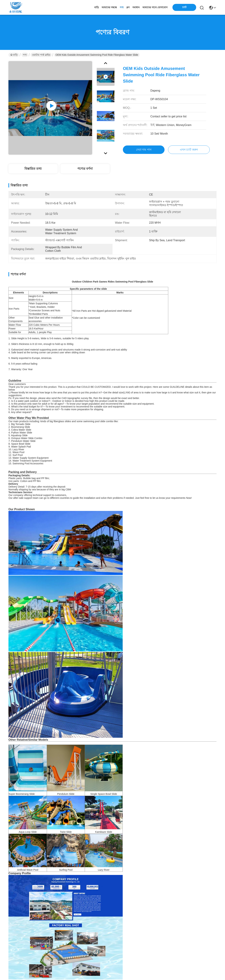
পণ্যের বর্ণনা (85, 169)
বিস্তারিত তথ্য (33, 169)
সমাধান (136, 7)
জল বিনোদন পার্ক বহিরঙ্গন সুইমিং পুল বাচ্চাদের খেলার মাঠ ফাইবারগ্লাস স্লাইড (192, 893)
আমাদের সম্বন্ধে (109, 7)
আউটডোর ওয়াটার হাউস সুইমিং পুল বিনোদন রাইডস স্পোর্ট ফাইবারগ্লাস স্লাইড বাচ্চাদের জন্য (139, 893)
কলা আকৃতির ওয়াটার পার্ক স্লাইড (44, 796)
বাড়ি (97, 7)
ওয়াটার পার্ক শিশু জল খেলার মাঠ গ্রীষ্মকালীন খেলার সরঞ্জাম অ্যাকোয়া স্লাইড (33, 893)
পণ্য (122, 7)
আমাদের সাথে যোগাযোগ (155, 7)
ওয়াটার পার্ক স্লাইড (41, 55)
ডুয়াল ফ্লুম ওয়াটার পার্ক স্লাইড (89, 796)
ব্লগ (128, 7)
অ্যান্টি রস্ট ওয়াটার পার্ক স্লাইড (132, 796)
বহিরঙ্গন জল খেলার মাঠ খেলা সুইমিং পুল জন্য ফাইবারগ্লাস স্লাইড (86, 893)
